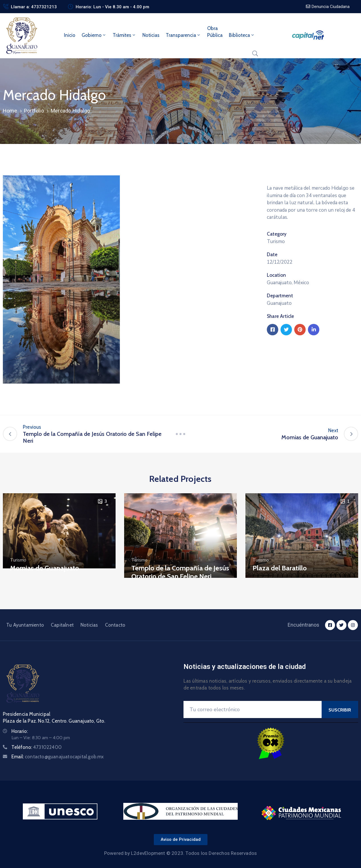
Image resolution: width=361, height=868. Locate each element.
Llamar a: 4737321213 (34, 7)
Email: (58, 757)
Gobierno (94, 35)
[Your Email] (253, 709)
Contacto (115, 625)
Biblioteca (242, 35)
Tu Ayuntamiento (25, 625)
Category (277, 234)
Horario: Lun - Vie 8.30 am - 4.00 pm (112, 7)
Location (276, 275)
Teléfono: (37, 747)
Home (10, 111)
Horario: (20, 731)
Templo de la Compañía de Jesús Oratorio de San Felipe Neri (180, 572)
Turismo (276, 241)
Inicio (70, 35)
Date (272, 254)
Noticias (151, 35)
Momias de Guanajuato (45, 568)
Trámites (124, 35)
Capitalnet (62, 625)
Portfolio (34, 111)
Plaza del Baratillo (280, 568)
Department (280, 296)
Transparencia (183, 35)
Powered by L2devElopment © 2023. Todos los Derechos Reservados (180, 853)
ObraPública (215, 32)
